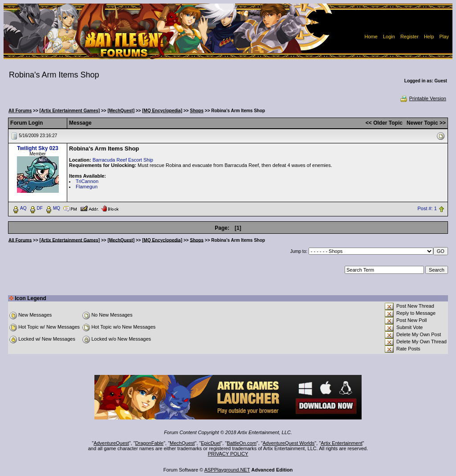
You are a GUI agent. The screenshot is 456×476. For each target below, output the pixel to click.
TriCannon (87, 181)
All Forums (20, 111)
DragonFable (150, 443)
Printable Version (423, 98)
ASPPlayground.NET (227, 470)
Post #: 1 (427, 208)
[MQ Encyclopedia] (162, 111)
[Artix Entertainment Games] (70, 111)
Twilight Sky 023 (37, 148)
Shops (197, 111)
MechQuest (182, 443)
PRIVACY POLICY (228, 454)
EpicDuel (211, 443)
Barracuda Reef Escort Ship (123, 160)
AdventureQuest (111, 443)
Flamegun (87, 187)
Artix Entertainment (342, 443)
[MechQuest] (121, 111)
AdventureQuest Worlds (289, 443)
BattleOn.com (242, 443)
